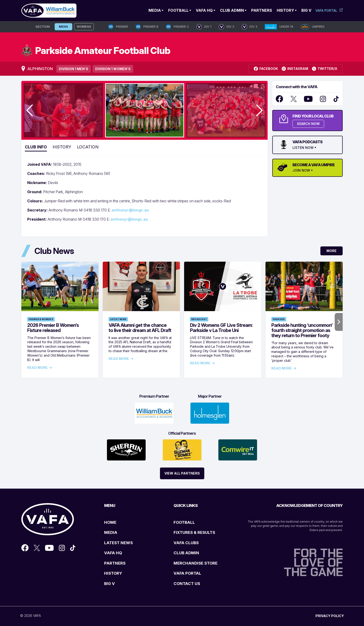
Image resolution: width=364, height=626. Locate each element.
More (332, 251)
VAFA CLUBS (186, 543)
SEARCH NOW (308, 124)
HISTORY (113, 573)
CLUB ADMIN (186, 553)
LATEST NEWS (118, 543)
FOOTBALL (184, 522)
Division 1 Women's (113, 69)
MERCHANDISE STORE (195, 563)
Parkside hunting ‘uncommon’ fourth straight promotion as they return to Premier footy (302, 330)
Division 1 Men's (74, 69)
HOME (110, 522)
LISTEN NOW (303, 148)
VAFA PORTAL (187, 573)
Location (88, 147)
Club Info (36, 147)
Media (155, 10)
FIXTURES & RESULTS (194, 532)
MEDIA (111, 532)
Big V (306, 10)
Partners (262, 10)
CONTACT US (187, 584)
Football (178, 10)
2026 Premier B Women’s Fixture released (53, 328)
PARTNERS (115, 563)
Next (339, 322)
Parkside (279, 319)
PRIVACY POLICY (330, 616)
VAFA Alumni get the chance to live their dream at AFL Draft (140, 328)
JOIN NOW (301, 170)
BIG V (110, 584)
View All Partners (182, 473)
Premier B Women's (41, 319)
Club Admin (232, 10)
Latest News (118, 319)
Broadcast (199, 319)
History (285, 10)
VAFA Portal (326, 10)
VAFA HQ (204, 10)
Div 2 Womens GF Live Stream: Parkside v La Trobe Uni (221, 328)
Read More (37, 368)
